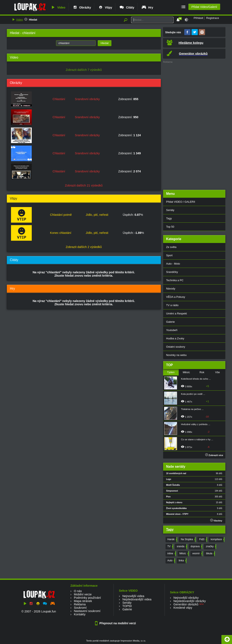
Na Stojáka (188, 540)
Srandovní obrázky (87, 99)
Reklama (80, 604)
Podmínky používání (87, 598)
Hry (147, 7)
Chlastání (59, 99)
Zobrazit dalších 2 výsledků (84, 247)
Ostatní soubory (176, 347)
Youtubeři (172, 330)
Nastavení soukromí (87, 611)
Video (58, 7)
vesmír (197, 554)
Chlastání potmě (61, 215)
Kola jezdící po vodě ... (193, 394)
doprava (196, 547)
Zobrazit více (214, 455)
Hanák (172, 540)
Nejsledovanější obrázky (190, 601)
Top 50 (170, 227)
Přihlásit (198, 18)
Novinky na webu (176, 355)
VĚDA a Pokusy (176, 297)
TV (170, 547)
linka (182, 561)
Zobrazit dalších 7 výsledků (84, 70)
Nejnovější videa (133, 596)
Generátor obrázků (186, 604)
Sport (169, 255)
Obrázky (82, 7)
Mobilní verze (83, 594)
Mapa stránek (83, 601)
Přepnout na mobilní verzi (116, 623)
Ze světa (171, 247)
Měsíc (186, 372)
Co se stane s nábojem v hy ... (197, 439)
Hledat (33, 20)
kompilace (217, 540)
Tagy (169, 218)
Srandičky (172, 272)
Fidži (203, 540)
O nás (78, 591)
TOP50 (127, 606)
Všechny (216, 520)
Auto (171, 561)
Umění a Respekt (177, 313)
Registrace (213, 18)
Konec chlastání (61, 233)
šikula (210, 554)
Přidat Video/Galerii (204, 7)
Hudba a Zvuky (175, 338)
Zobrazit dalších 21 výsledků (84, 185)
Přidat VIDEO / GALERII (181, 202)
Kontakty (80, 614)
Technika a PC (175, 280)
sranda (182, 547)
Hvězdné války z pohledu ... (196, 424)
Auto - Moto (173, 264)
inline (171, 554)
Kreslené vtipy (183, 608)
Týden (171, 372)
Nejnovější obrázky (186, 598)
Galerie (171, 322)
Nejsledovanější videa (137, 599)
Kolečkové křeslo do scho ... (196, 379)
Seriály (170, 210)
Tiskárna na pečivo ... (192, 409)
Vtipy (105, 7)
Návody (171, 289)
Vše (217, 372)
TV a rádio (172, 305)
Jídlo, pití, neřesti (97, 215)
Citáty (127, 7)
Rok (202, 372)
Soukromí (80, 608)
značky (211, 547)
